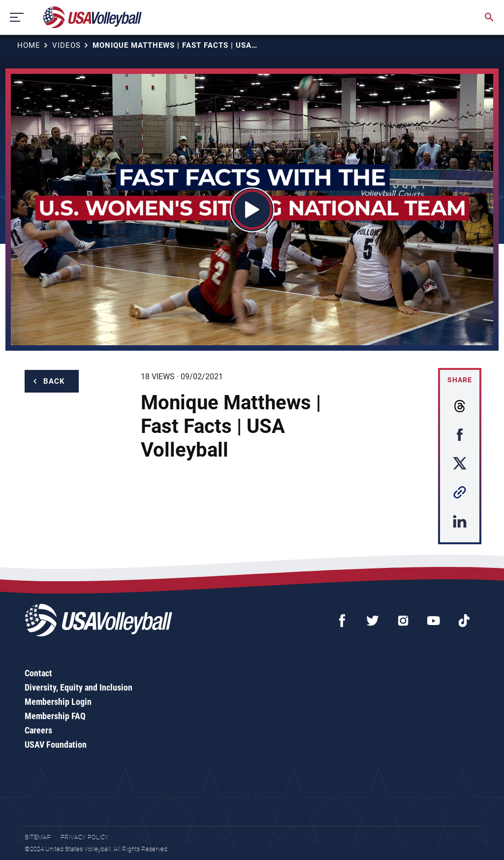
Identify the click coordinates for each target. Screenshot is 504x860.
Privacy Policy (85, 837)
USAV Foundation (56, 744)
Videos (66, 45)
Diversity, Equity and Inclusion (79, 687)
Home (29, 45)
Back (54, 381)
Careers (38, 730)
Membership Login (58, 702)
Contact (38, 673)
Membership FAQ (55, 716)
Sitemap (38, 837)
